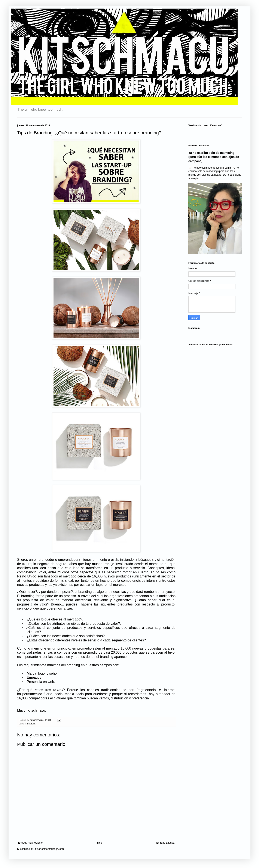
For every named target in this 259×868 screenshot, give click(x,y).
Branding (32, 724)
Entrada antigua (165, 843)
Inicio (100, 843)
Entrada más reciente (30, 843)
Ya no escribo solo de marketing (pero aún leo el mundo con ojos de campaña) (214, 157)
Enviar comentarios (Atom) (49, 849)
